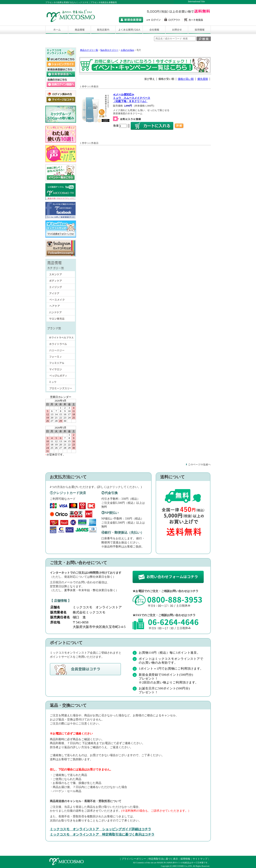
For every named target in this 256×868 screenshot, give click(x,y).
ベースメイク (58, 300)
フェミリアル (61, 364)
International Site (196, 1)
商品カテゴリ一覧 (89, 50)
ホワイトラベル (61, 345)
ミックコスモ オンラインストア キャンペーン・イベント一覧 (61, 173)
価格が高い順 (186, 79)
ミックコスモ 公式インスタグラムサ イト (61, 248)
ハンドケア (58, 313)
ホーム (57, 30)
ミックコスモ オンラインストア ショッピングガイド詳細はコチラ (101, 829)
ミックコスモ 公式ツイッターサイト (61, 229)
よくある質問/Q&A (129, 30)
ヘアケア (58, 307)
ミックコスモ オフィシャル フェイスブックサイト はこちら (60, 210)
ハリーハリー (61, 351)
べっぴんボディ (61, 376)
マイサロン (61, 370)
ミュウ (61, 383)
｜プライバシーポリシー (133, 859)
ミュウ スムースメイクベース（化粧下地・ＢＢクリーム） (132, 98)
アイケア (58, 294)
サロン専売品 (58, 319)
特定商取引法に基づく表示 (163, 859)
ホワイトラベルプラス (61, 338)
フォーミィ (61, 357)
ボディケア (58, 282)
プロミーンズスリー (61, 389)
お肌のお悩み (127, 50)
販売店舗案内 (103, 30)
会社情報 (154, 30)
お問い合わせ (177, 30)
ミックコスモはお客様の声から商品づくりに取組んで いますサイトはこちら (61, 154)
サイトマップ (200, 859)
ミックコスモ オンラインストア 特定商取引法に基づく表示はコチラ (102, 834)
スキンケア (58, 275)
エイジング (58, 288)
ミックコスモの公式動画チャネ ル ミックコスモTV (60, 192)
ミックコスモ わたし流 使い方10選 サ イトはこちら (61, 134)
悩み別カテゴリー (109, 50)
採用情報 (199, 30)
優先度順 (203, 79)
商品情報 (79, 30)
